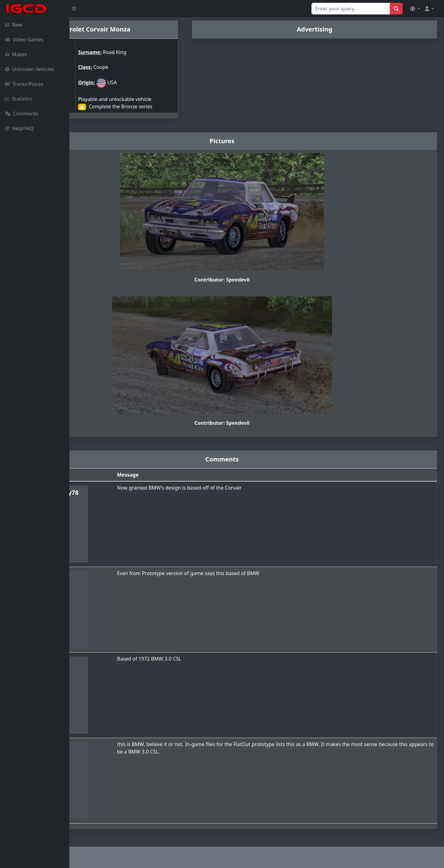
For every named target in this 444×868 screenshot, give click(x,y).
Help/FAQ (19, 128)
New (14, 25)
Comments (22, 114)
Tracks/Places (24, 84)
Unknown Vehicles (29, 69)
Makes (16, 54)
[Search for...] (351, 9)
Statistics (19, 99)
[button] (415, 9)
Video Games (24, 40)
